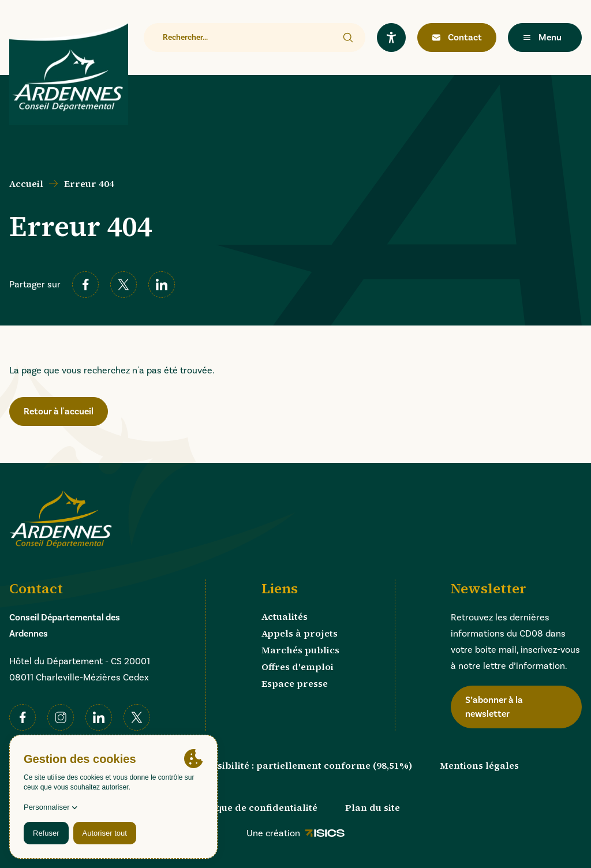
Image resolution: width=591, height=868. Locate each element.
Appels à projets (300, 633)
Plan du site (373, 807)
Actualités (285, 616)
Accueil (26, 184)
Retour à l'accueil (59, 411)
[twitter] (124, 285)
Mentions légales (479, 765)
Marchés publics (300, 650)
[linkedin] (162, 285)
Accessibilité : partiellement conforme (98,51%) (302, 765)
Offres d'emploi (298, 667)
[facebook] (85, 285)
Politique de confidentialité (254, 807)
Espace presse (295, 683)
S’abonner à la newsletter (494, 707)
